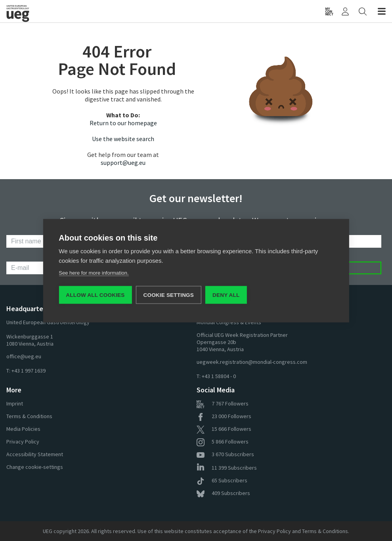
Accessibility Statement (35, 454)
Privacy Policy (23, 442)
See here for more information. (94, 272)
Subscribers (225, 454)
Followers (223, 403)
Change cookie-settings (35, 467)
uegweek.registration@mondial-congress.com (252, 362)
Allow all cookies (95, 295)
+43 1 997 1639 (29, 371)
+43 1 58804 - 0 (219, 376)
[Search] (363, 11)
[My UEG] (345, 11)
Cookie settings (169, 295)
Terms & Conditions (29, 416)
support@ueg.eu (123, 162)
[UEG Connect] (329, 11)
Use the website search (123, 139)
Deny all (226, 295)
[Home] (101, 11)
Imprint (15, 403)
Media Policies (23, 429)
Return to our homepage (123, 123)
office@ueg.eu (24, 356)
